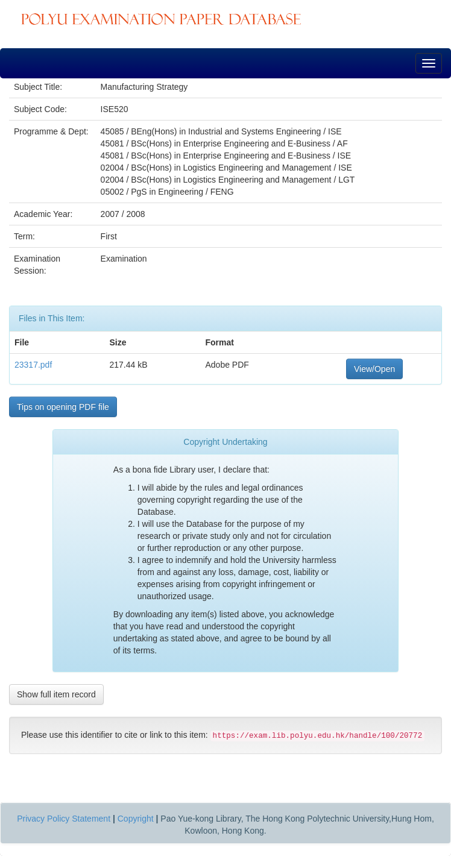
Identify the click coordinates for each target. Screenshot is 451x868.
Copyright (136, 819)
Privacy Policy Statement (64, 819)
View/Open (374, 369)
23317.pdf (33, 365)
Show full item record (56, 694)
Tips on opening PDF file (63, 407)
